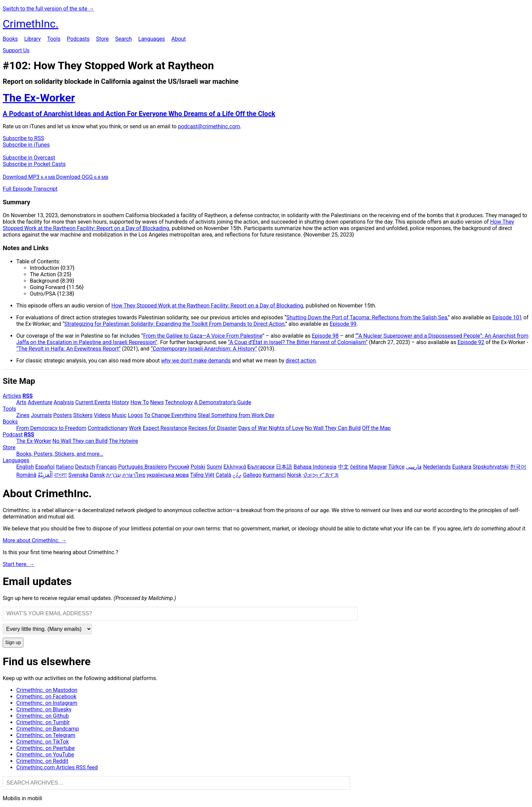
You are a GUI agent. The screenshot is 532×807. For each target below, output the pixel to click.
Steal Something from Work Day (236, 415)
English (25, 467)
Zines (23, 415)
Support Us (16, 50)
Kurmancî (274, 475)
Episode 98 (325, 336)
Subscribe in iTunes (26, 145)
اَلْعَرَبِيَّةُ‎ (45, 475)
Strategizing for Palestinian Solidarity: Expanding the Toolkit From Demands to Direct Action (175, 324)
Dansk (97, 475)
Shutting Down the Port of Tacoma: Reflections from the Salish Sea (367, 317)
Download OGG (82, 177)
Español (45, 467)
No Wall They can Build (80, 441)
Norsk (294, 475)
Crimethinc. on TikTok (43, 742)
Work (135, 428)
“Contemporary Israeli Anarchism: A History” (204, 349)
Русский (179, 467)
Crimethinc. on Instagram (47, 703)
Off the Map (376, 428)
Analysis (64, 402)
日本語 (284, 467)
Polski (198, 467)
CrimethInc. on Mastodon (47, 690)
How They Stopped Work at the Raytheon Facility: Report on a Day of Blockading (207, 306)
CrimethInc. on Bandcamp (48, 729)
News (157, 402)
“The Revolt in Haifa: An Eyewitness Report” (69, 349)
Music (119, 415)
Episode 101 (507, 317)
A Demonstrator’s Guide (223, 402)
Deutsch (85, 467)
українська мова (168, 475)
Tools (54, 39)
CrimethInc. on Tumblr (43, 722)
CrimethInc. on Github (43, 716)
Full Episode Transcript (30, 189)
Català (224, 475)
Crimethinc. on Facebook (46, 697)
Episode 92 (471, 342)
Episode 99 (343, 324)
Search (123, 39)
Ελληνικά (235, 467)
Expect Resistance (165, 428)
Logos (135, 415)
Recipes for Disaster (213, 428)
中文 (343, 467)
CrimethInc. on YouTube (45, 755)
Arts (21, 402)
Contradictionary (108, 428)
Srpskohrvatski (491, 467)
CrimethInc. (31, 24)
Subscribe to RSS (23, 138)
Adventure (40, 402)
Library (33, 39)
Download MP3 (29, 177)
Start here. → (19, 564)
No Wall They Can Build (333, 428)
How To (139, 402)
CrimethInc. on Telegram (46, 735)
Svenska (78, 475)
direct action (301, 361)
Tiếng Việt (202, 475)
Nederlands (437, 467)
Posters (63, 415)
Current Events (93, 402)
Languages (152, 39)
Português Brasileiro (142, 467)
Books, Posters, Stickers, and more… (60, 454)
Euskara (462, 467)
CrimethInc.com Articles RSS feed (57, 767)
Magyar (378, 467)
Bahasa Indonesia (315, 467)
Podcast (13, 435)
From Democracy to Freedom (51, 428)
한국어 (518, 467)
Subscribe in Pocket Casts (34, 164)
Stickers (83, 415)
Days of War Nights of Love (271, 428)
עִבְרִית (113, 475)
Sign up (13, 643)
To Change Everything (170, 415)
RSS (27, 396)
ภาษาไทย (134, 475)
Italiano (65, 467)
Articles (12, 396)
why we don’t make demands (196, 361)
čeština (359, 467)
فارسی (414, 467)
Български (261, 467)
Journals (41, 415)
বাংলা (60, 475)
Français (107, 467)
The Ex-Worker (34, 441)
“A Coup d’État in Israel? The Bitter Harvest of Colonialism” (298, 342)
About (179, 39)
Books (10, 39)
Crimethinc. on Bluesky (44, 709)
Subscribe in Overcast (29, 158)
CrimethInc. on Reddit (42, 761)
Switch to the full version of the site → (48, 9)
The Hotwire (123, 441)
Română (26, 475)
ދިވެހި (237, 475)
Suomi (214, 467)
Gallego (252, 475)
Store (102, 39)
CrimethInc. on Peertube (45, 748)
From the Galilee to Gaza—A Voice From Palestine (203, 336)
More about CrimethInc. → (35, 540)
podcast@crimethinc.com (209, 126)
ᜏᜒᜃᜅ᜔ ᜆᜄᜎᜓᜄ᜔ (321, 475)
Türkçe (396, 467)
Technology (179, 402)
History (121, 402)
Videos (102, 415)
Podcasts (78, 39)
